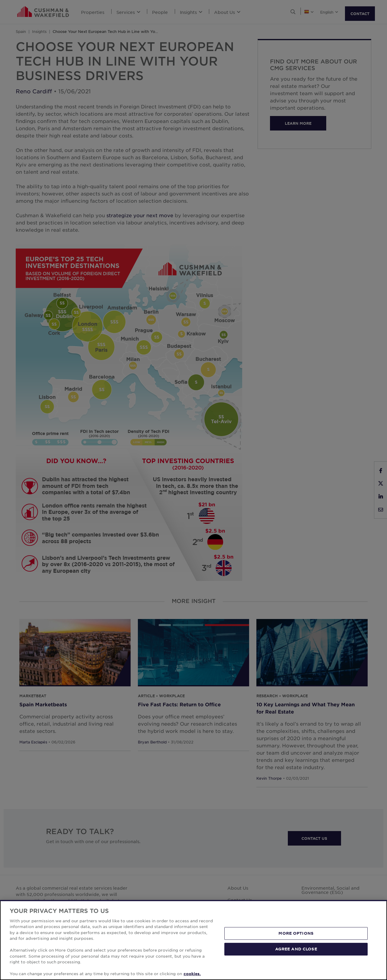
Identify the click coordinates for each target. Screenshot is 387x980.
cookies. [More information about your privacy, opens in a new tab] (192, 974)
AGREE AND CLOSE (296, 949)
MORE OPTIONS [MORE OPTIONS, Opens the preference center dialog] (296, 933)
